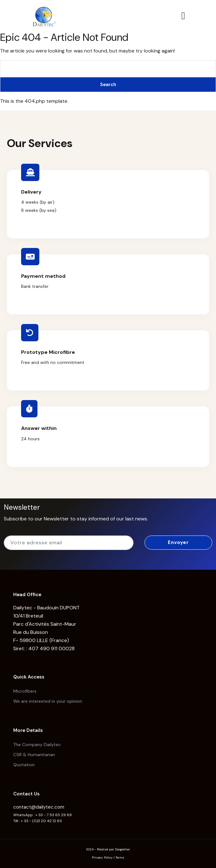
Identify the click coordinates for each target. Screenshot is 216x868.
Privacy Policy (102, 857)
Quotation (24, 765)
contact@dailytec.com (39, 807)
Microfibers (25, 691)
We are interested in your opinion (48, 701)
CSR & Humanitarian (34, 755)
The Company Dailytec (37, 744)
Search (108, 85)
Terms (120, 857)
